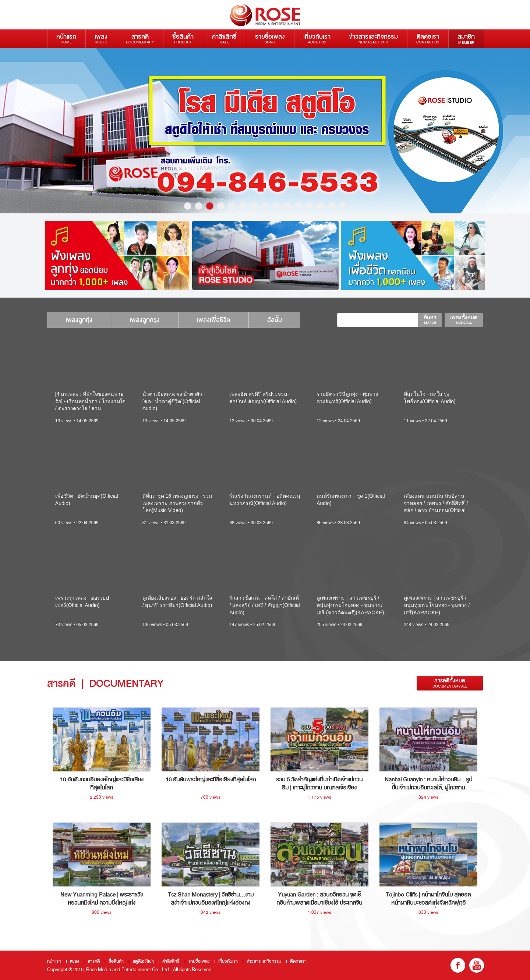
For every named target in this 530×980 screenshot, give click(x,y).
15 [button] (342, 206)
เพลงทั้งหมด (464, 319)
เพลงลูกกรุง (145, 320)
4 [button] (221, 206)
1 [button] (188, 206)
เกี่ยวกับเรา (317, 38)
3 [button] (210, 206)
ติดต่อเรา (428, 38)
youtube (477, 965)
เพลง (101, 38)
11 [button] (298, 206)
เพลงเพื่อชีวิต (213, 320)
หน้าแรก (66, 38)
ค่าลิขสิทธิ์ (224, 38)
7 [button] (254, 206)
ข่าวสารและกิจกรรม (373, 38)
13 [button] (320, 206)
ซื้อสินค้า (183, 38)
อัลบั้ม (275, 320)
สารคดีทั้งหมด (450, 683)
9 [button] (276, 206)
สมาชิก (466, 39)
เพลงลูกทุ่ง (79, 320)
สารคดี (140, 38)
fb (458, 965)
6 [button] (243, 206)
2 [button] (199, 206)
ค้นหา (430, 319)
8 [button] (265, 206)
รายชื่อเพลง (270, 38)
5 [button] (232, 206)
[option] (117, 255)
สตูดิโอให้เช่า (143, 961)
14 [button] (331, 206)
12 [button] (309, 206)
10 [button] (287, 206)
